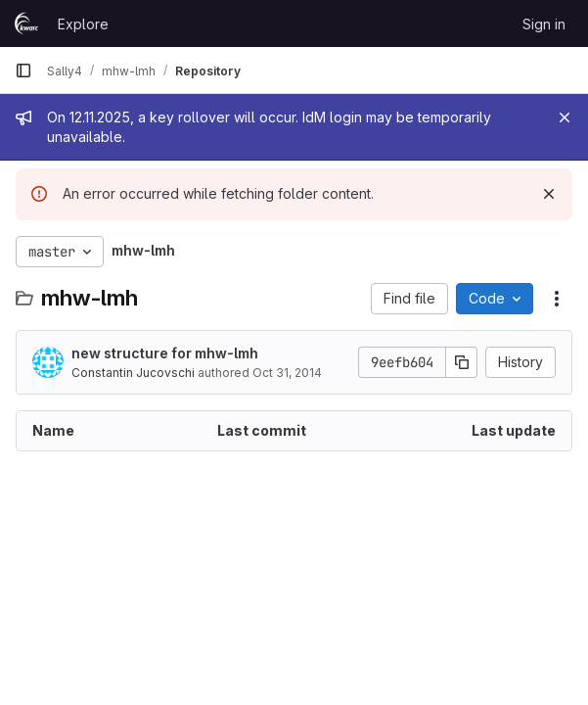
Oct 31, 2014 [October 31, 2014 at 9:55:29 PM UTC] (287, 373)
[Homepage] (26, 23)
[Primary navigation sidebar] (23, 70)
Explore (83, 24)
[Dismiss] (549, 194)
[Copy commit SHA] (462, 362)
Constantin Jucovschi (133, 373)
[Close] (565, 117)
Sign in (544, 24)
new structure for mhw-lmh (165, 353)
